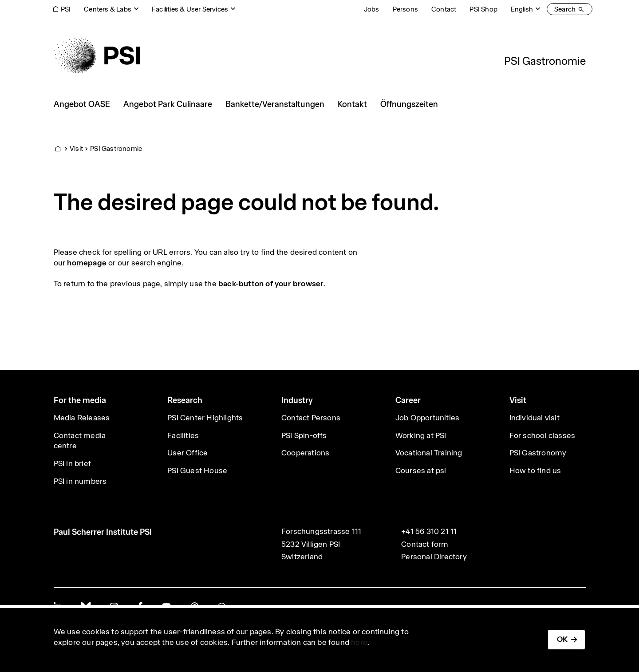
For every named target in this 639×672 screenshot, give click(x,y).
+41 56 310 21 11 (429, 531)
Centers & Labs (108, 9)
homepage (87, 263)
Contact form (425, 544)
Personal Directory (434, 557)
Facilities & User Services (190, 9)
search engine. (158, 263)
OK (562, 639)
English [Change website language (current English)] (522, 9)
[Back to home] (97, 55)
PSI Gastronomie (545, 61)
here (359, 642)
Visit (76, 148)
